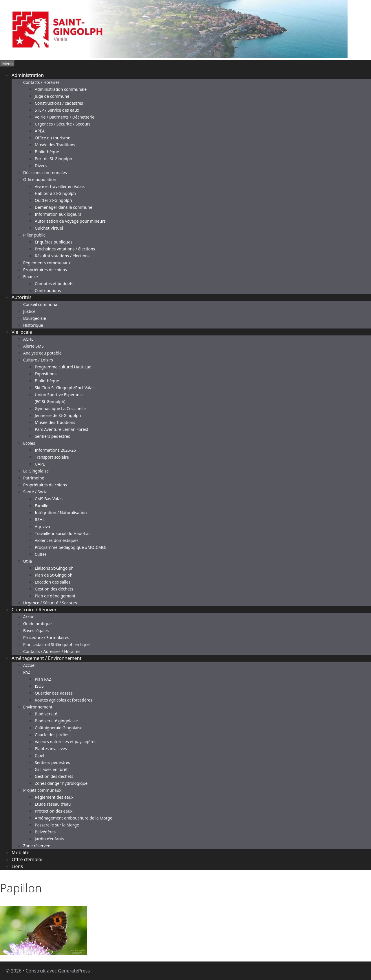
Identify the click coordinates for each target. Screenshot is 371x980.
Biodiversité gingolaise (56, 721)
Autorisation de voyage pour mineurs (70, 221)
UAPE (40, 464)
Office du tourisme (53, 138)
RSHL (40, 519)
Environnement (38, 707)
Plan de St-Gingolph (54, 575)
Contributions (48, 290)
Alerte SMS (33, 346)
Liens (17, 866)
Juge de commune (52, 96)
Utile (28, 561)
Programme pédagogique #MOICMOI (71, 547)
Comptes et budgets (54, 284)
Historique (33, 325)
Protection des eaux (54, 811)
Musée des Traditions (55, 145)
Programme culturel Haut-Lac (63, 367)
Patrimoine (34, 478)
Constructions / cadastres (59, 103)
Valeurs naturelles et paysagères (66, 742)
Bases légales (36, 631)
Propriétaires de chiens (45, 270)
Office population (40, 179)
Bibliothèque (47, 152)
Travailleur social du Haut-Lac (63, 533)
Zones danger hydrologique (61, 783)
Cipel (40, 755)
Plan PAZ (43, 679)
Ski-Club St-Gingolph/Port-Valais (65, 388)
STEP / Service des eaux (57, 110)
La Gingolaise (36, 471)
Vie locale (22, 332)
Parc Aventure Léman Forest (62, 429)
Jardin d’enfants (50, 839)
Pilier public (34, 235)
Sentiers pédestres (52, 436)
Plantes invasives (51, 749)
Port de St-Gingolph (53, 159)
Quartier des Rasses (54, 693)
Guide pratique (37, 624)
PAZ (27, 672)
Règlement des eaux (54, 797)
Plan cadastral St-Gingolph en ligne (56, 644)
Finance (31, 277)
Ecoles (29, 443)
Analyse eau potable (42, 353)
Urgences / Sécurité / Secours (63, 124)
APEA (40, 131)
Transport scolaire (52, 457)
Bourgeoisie (35, 318)
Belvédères (45, 832)
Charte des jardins (52, 735)
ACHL (28, 339)
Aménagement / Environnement (46, 658)
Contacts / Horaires (41, 82)
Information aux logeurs (58, 214)
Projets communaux (42, 790)
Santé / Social (36, 492)
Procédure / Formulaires (46, 637)
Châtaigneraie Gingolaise (59, 728)
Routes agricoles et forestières (64, 700)
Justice (29, 311)
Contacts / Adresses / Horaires (52, 651)
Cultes (41, 554)
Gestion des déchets (54, 589)
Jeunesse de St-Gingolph (58, 415)
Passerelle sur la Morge (57, 825)
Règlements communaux (47, 263)
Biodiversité (46, 714)
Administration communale (61, 89)
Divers (41, 166)
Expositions (46, 374)
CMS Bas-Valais (49, 499)
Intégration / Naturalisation (61, 513)
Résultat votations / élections (62, 256)
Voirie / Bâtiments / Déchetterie (65, 117)
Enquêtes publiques (54, 242)
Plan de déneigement (55, 596)
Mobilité (20, 852)
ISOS (39, 686)
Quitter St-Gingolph (53, 200)
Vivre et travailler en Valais (60, 186)
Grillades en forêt (51, 769)
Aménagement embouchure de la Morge (74, 818)
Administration (28, 75)
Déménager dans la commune (64, 207)
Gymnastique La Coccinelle (60, 408)
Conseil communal (41, 304)
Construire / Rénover (34, 610)
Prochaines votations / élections (65, 249)
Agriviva (42, 526)
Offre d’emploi (27, 859)
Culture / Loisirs (38, 360)
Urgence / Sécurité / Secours (50, 603)
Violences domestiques (57, 540)
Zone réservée (37, 846)
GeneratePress (74, 971)
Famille (42, 506)
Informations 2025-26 (55, 450)
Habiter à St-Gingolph (55, 193)
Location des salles (53, 582)
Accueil (30, 617)
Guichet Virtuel (49, 228)
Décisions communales (45, 172)
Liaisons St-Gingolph (54, 568)
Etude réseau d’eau (53, 804)
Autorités (22, 297)
